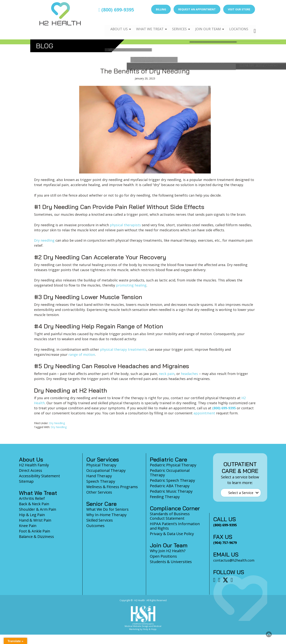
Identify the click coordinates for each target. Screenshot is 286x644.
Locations (238, 26)
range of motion (82, 354)
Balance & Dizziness (36, 537)
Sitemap (26, 481)
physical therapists (125, 225)
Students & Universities (171, 562)
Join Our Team (206, 26)
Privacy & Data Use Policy (172, 534)
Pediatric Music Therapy (171, 491)
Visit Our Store (239, 9)
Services (177, 26)
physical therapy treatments (123, 349)
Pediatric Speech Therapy (172, 480)
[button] (269, 634)
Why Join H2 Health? (168, 551)
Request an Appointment (197, 9)
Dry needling (44, 240)
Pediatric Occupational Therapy (170, 473)
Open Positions (163, 556)
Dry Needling (57, 423)
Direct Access (31, 470)
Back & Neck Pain (34, 504)
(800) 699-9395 (116, 10)
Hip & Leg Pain (32, 515)
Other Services (99, 492)
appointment (204, 413)
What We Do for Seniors (107, 509)
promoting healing (131, 285)
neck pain (167, 374)
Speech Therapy (101, 481)
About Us (114, 26)
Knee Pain (28, 526)
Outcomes (95, 526)
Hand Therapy (99, 476)
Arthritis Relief (32, 498)
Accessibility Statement (39, 476)
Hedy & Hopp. (150, 629)
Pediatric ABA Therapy (170, 486)
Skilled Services (100, 520)
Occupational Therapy (106, 470)
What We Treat (146, 26)
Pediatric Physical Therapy (173, 465)
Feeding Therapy (165, 497)
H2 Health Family (34, 465)
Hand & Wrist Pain (35, 520)
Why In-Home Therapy (106, 515)
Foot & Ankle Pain (35, 531)
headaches (189, 374)
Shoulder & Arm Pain (38, 509)
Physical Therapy (101, 465)
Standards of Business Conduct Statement (170, 516)
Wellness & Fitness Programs (112, 487)
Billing (161, 9)
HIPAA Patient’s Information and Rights (175, 526)
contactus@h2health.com (234, 560)
